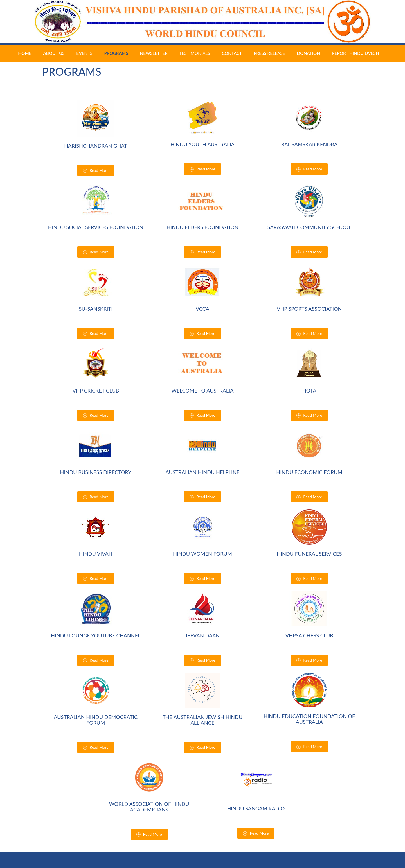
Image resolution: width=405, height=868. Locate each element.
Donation (308, 53)
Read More (96, 170)
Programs (116, 48)
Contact (232, 53)
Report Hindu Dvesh (355, 53)
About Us (54, 53)
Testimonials (195, 53)
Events (84, 53)
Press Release (269, 53)
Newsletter (154, 53)
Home (25, 53)
